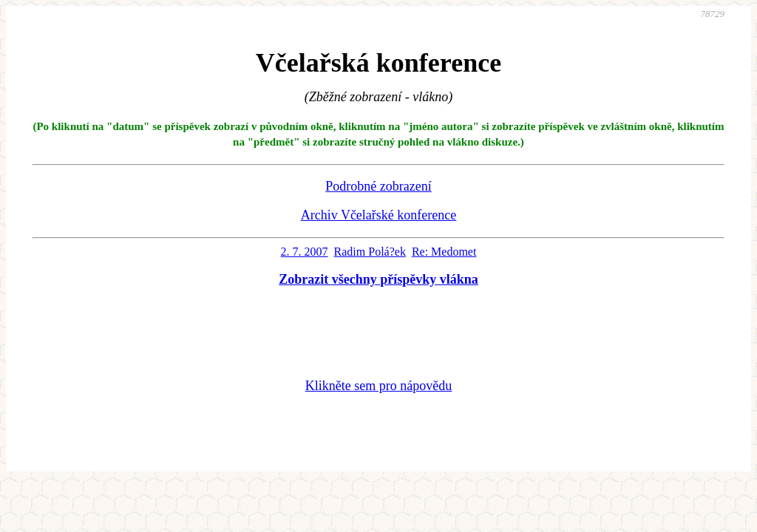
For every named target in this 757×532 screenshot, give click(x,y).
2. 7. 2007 (305, 252)
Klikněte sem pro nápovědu (378, 386)
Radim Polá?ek (370, 252)
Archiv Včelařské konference (379, 215)
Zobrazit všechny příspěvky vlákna (378, 279)
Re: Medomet (444, 252)
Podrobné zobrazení (378, 186)
